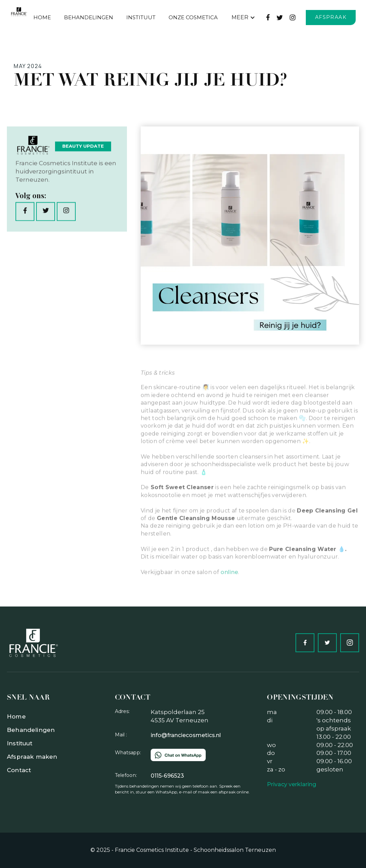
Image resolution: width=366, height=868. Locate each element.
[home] (19, 12)
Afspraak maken (32, 757)
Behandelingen (31, 730)
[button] (243, 18)
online (229, 590)
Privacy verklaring (292, 784)
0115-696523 (167, 776)
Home (42, 17)
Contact (19, 770)
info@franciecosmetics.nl (186, 735)
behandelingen (89, 17)
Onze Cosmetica (193, 17)
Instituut (141, 17)
